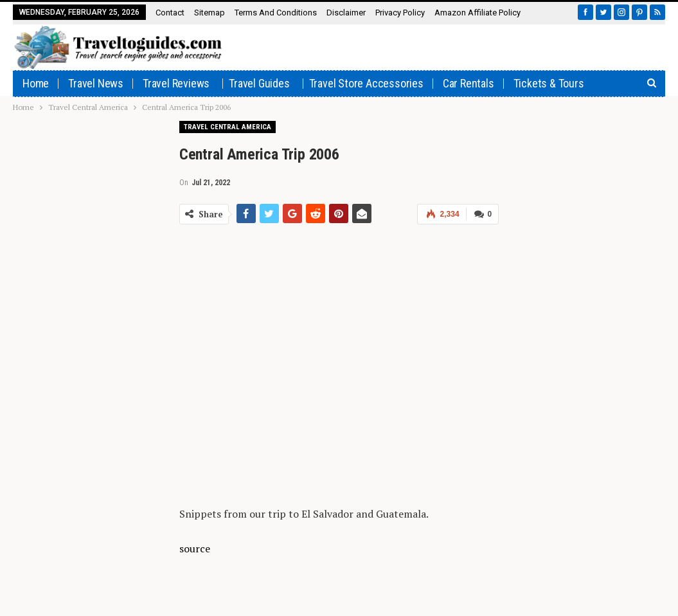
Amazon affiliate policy (477, 13)
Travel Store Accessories (366, 83)
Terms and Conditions (276, 13)
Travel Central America (227, 127)
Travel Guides (259, 83)
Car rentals (468, 83)
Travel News (96, 83)
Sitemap (210, 13)
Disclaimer (346, 13)
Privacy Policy (400, 13)
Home (36, 83)
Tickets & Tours (549, 83)
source (195, 548)
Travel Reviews (176, 83)
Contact (170, 13)
